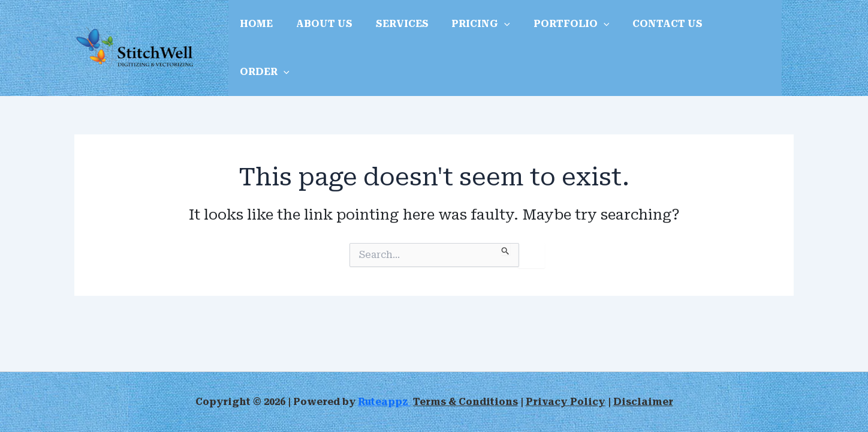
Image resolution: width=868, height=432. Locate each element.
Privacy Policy (566, 402)
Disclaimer (643, 402)
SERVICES (392, 31)
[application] (490, 32)
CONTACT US (645, 31)
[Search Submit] (506, 216)
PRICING (467, 32)
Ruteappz (385, 402)
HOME (254, 31)
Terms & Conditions (466, 402)
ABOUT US (318, 31)
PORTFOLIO (554, 32)
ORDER (724, 32)
